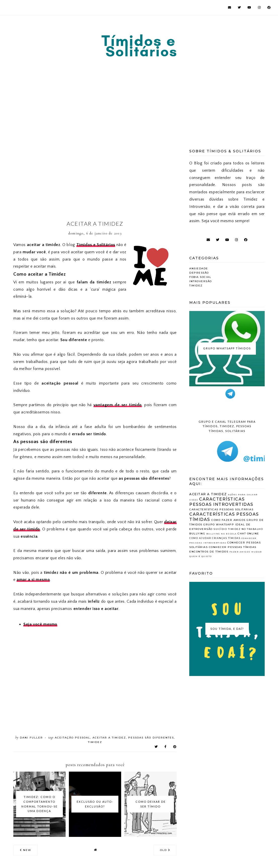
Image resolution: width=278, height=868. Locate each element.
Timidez (95, 742)
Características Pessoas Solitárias (221, 509)
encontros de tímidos (209, 552)
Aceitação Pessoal (73, 738)
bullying (197, 534)
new (26, 850)
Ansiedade (199, 268)
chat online (248, 534)
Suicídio (220, 529)
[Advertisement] (139, 96)
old (165, 850)
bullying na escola (222, 534)
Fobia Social (200, 277)
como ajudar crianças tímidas (215, 538)
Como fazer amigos (228, 520)
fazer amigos (240, 552)
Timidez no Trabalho (246, 529)
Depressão (199, 273)
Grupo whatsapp (219, 524)
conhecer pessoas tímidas (233, 547)
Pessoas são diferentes (151, 738)
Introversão (201, 281)
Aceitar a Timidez (109, 738)
